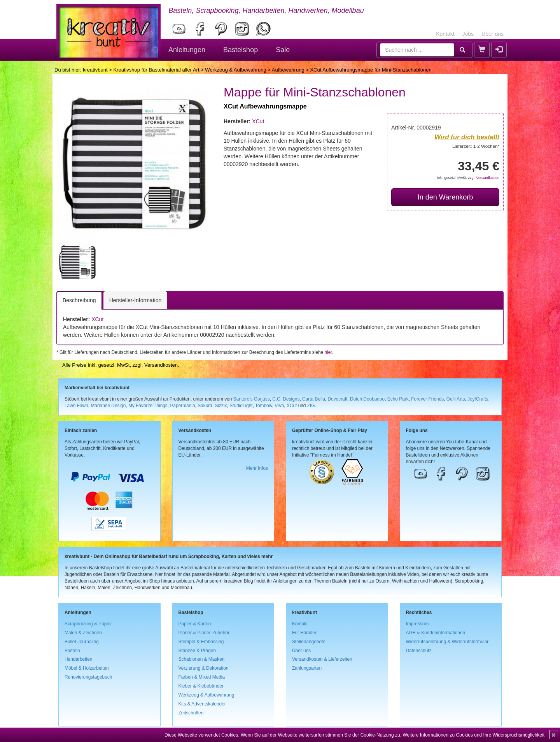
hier (328, 352)
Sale (283, 50)
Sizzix (221, 406)
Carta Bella (314, 399)
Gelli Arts (456, 399)
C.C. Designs (286, 399)
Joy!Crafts (478, 399)
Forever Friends (427, 399)
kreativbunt (95, 70)
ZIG (311, 406)
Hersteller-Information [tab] (136, 300)
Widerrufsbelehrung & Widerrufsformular (447, 642)
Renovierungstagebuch (88, 677)
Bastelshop (241, 50)
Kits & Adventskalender (202, 704)
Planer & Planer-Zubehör (204, 633)
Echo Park (398, 399)
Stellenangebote (309, 642)
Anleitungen (187, 50)
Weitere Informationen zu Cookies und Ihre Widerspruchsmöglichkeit (473, 735)
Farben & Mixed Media (202, 677)
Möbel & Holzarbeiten (87, 668)
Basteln (72, 651)
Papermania (182, 406)
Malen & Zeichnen (83, 633)
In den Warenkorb (445, 197)
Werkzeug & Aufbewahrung (235, 70)
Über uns (493, 34)
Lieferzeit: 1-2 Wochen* (476, 146)
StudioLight (241, 406)
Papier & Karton (195, 624)
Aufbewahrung (288, 70)
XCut (258, 121)
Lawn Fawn (76, 406)
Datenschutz (419, 651)
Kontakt (445, 34)
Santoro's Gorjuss (252, 399)
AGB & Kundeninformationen (436, 633)
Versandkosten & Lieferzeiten (322, 659)
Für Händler (304, 633)
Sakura (205, 406)
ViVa (279, 406)
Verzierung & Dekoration (204, 668)
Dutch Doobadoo (367, 399)
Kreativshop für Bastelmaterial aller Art (156, 70)
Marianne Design (108, 406)
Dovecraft (337, 399)
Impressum (417, 624)
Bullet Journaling (82, 642)
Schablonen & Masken (202, 659)
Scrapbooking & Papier (88, 624)
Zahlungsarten (307, 668)
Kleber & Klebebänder (201, 686)
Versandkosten (488, 178)
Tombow (264, 406)
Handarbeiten (78, 659)
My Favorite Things (148, 406)
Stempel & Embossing (201, 642)
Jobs (468, 34)
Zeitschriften (191, 713)
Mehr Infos (257, 468)
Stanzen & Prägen (197, 651)
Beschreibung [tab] (79, 300)
